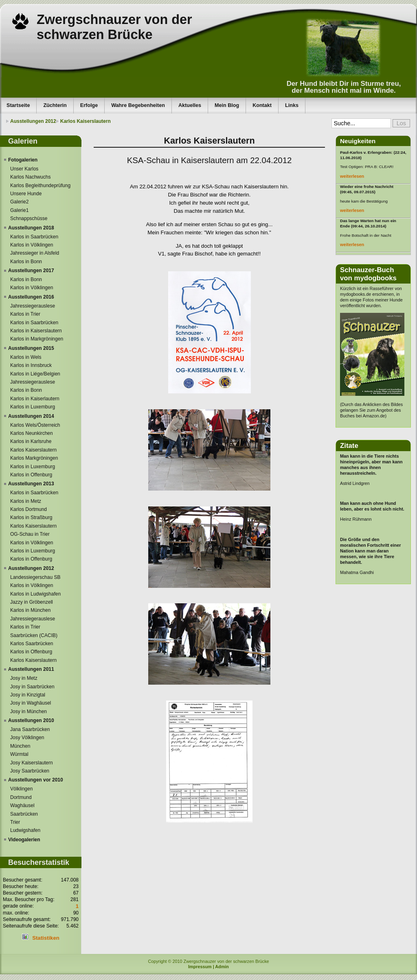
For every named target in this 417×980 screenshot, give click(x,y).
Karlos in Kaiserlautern (35, 399)
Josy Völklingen (27, 738)
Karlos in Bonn (26, 262)
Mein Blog (227, 105)
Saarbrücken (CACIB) (34, 635)
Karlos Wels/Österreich (35, 425)
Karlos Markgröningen (34, 458)
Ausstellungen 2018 (31, 228)
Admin (222, 967)
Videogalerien (24, 840)
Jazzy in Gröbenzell (32, 602)
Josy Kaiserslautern (32, 763)
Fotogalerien (23, 160)
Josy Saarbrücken (30, 771)
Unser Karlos (24, 169)
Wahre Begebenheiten (138, 105)
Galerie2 (19, 202)
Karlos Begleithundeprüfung (40, 186)
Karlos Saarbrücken (32, 644)
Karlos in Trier (25, 314)
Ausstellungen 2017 (31, 271)
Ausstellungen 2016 (31, 297)
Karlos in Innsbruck (31, 365)
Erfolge (89, 105)
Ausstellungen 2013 (31, 484)
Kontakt (262, 105)
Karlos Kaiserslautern (86, 121)
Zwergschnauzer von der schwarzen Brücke (114, 27)
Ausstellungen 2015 (31, 348)
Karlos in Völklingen (32, 245)
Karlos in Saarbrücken (34, 237)
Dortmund (21, 797)
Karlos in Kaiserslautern (36, 331)
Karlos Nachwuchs (30, 177)
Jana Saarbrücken (30, 729)
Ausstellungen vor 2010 (36, 780)
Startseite (18, 105)
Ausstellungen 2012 (33, 121)
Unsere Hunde (26, 194)
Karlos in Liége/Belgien (35, 374)
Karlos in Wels (26, 357)
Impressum (200, 967)
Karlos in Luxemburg (33, 407)
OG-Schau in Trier (30, 534)
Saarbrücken (24, 814)
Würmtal (19, 754)
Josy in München (29, 712)
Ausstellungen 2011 (31, 669)
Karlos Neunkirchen (32, 433)
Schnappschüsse (29, 218)
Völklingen (21, 789)
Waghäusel (22, 805)
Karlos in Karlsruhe (31, 441)
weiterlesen (352, 176)
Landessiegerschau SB (35, 577)
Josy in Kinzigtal (28, 695)
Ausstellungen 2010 (31, 720)
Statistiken (46, 938)
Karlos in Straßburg (31, 517)
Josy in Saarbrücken (32, 687)
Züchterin (55, 105)
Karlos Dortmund (29, 509)
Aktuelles (190, 105)
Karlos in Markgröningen (37, 339)
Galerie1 (19, 210)
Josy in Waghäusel (31, 703)
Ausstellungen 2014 (31, 416)
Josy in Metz (24, 678)
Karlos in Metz (26, 501)
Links (292, 105)
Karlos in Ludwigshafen (35, 594)
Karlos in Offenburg (31, 475)
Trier (15, 822)
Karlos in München (30, 610)
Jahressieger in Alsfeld (35, 253)
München (20, 746)
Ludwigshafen (25, 830)
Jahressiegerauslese (33, 306)
